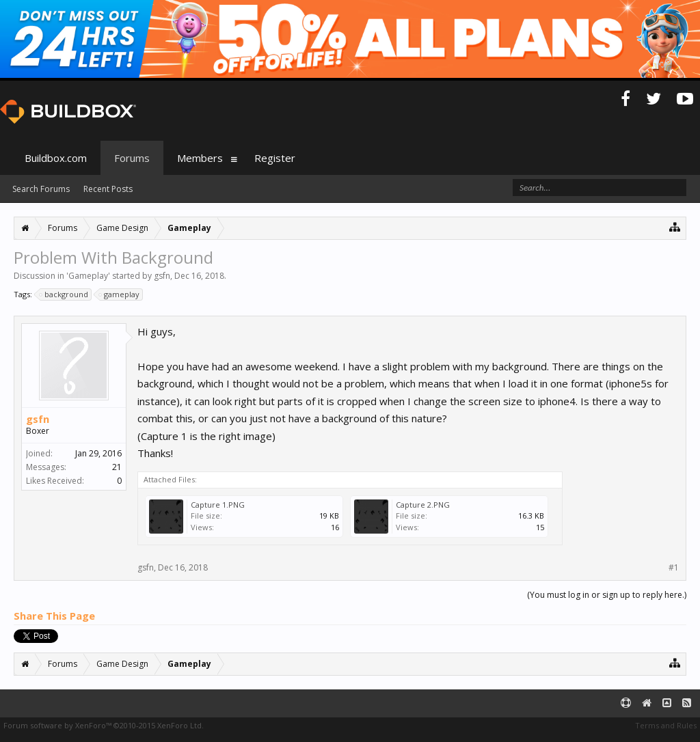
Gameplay (88, 276)
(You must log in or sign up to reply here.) (607, 595)
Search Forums (41, 189)
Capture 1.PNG (218, 505)
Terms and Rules (666, 725)
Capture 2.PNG (423, 505)
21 (117, 467)
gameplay (120, 294)
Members (200, 158)
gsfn (162, 276)
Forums (132, 158)
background (64, 294)
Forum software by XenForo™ (104, 725)
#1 (674, 568)
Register (275, 158)
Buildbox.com (56, 158)
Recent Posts (108, 189)
